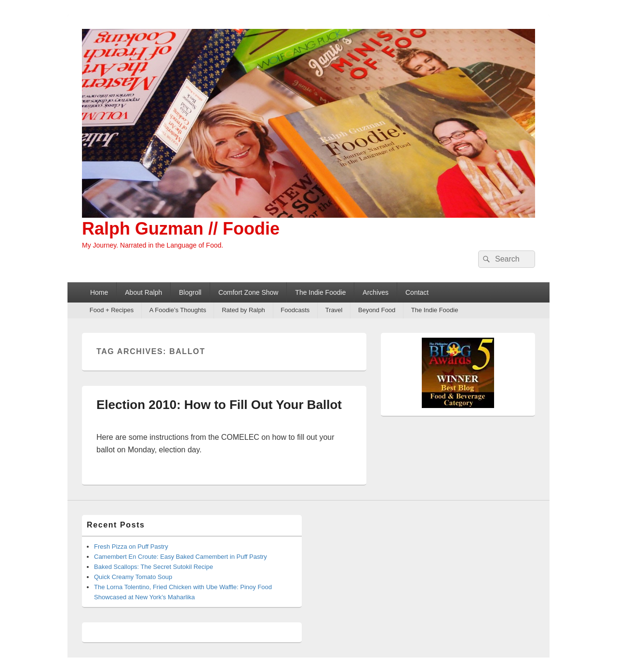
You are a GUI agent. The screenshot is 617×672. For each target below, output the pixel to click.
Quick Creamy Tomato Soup (133, 577)
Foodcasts (295, 310)
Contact (417, 292)
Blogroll (190, 292)
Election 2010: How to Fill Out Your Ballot (219, 405)
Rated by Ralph (243, 310)
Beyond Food (377, 310)
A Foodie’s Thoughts (178, 310)
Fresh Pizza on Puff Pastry (131, 547)
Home (99, 292)
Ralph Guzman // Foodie (181, 229)
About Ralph (143, 292)
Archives (376, 292)
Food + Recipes (112, 310)
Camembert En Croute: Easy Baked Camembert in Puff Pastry (181, 557)
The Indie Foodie (320, 292)
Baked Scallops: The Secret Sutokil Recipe (154, 567)
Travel (334, 310)
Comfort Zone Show (248, 292)
